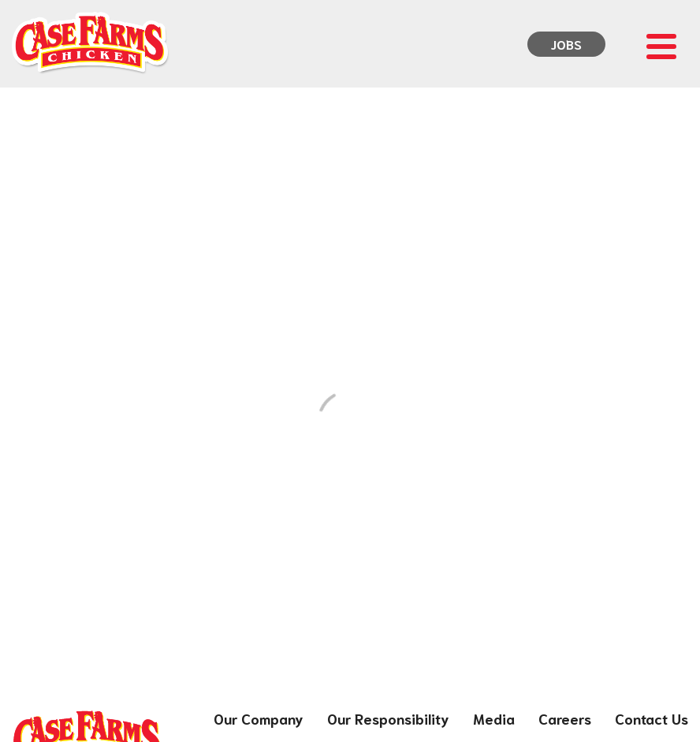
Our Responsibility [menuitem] (388, 718)
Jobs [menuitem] (566, 44)
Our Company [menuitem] (259, 718)
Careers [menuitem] (565, 718)
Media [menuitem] (494, 718)
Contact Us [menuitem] (652, 718)
